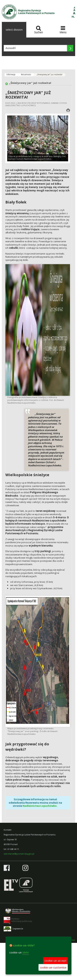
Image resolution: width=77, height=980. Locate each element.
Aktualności (26, 74)
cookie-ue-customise (53, 967)
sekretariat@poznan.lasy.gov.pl (19, 854)
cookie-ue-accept (55, 961)
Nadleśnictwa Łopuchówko (40, 806)
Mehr (26, 952)
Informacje (11, 74)
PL (73, 17)
